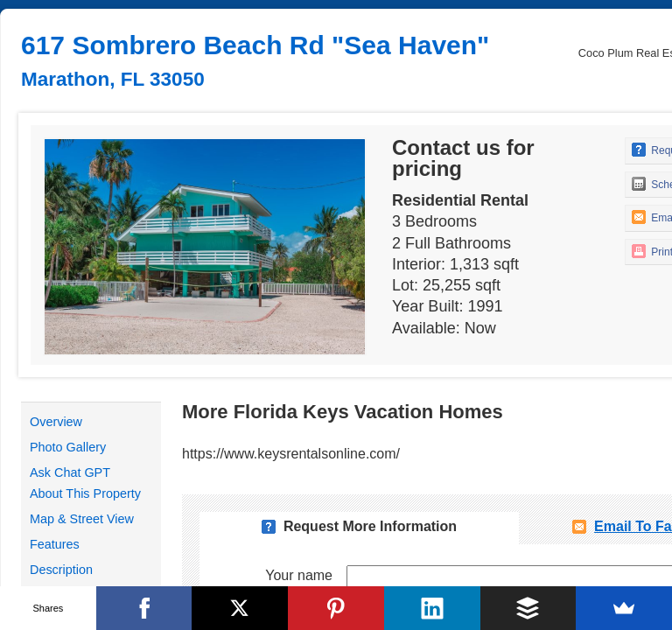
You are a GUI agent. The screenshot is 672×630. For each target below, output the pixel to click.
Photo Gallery (68, 447)
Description (61, 570)
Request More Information (370, 526)
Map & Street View (82, 519)
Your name (299, 575)
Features (55, 544)
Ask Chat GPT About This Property (85, 483)
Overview (56, 422)
